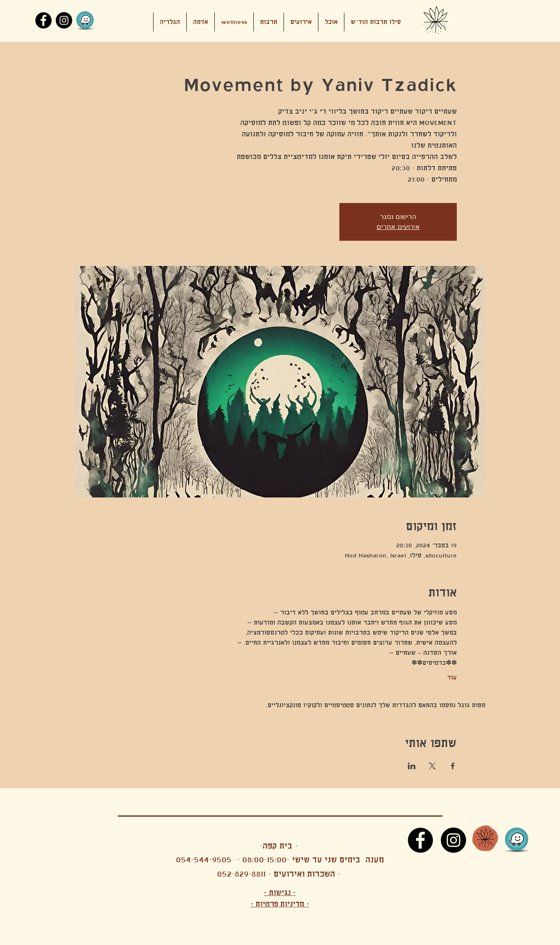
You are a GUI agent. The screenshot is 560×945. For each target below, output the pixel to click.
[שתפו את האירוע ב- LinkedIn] (412, 766)
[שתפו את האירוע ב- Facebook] (453, 766)
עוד (452, 677)
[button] (301, 22)
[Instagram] (64, 20)
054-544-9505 (204, 860)
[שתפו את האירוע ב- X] (432, 766)
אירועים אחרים (398, 227)
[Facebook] (43, 20)
